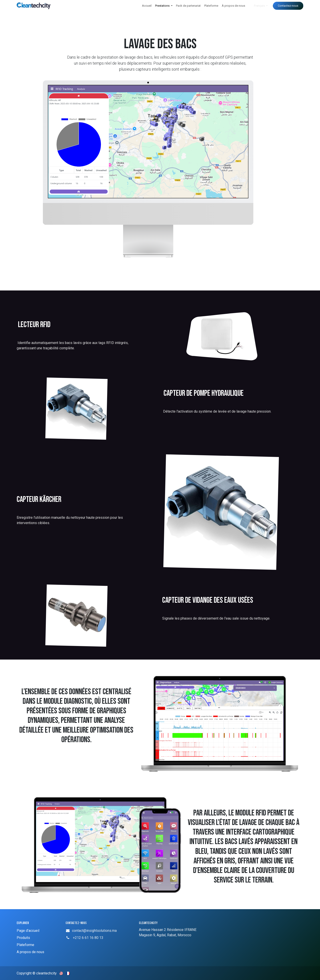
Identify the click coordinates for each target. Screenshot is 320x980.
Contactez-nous (288, 6)
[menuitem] (147, 6)
